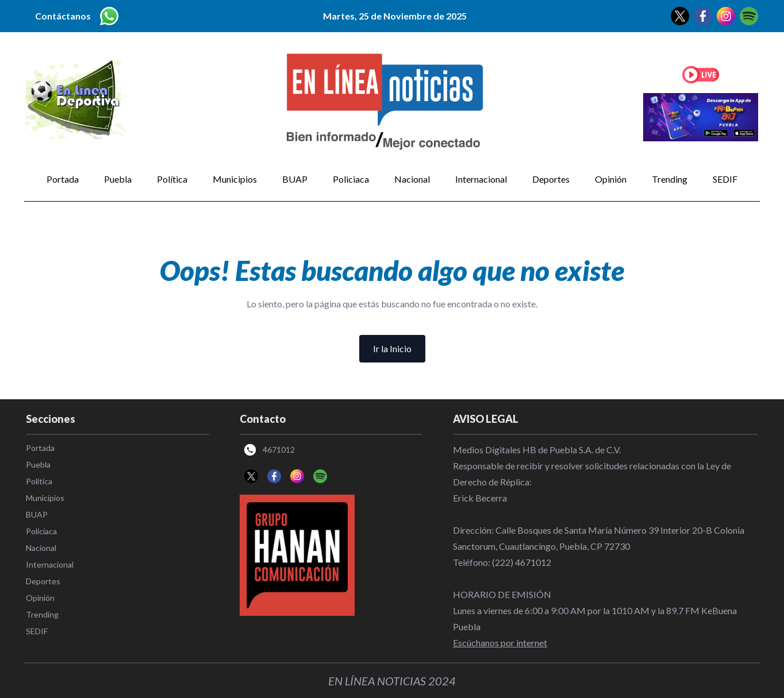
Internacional (481, 179)
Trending (670, 179)
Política (172, 179)
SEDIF (725, 179)
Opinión (611, 179)
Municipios (235, 179)
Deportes (551, 179)
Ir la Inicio (392, 348)
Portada (63, 179)
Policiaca (351, 179)
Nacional (412, 179)
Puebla (118, 179)
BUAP (295, 179)
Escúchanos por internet (500, 643)
